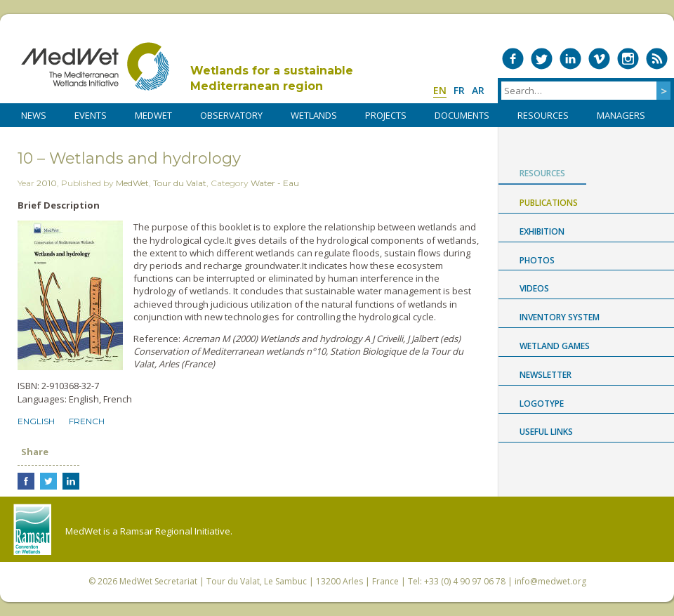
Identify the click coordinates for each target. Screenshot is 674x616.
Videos (534, 288)
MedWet (95, 66)
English (36, 421)
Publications (549, 203)
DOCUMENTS (462, 115)
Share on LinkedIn (71, 481)
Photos (537, 260)
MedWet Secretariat (158, 581)
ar (478, 90)
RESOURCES (543, 115)
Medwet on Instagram (628, 59)
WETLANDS (314, 115)
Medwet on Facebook (513, 59)
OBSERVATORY (231, 115)
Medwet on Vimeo (599, 59)
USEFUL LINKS (546, 432)
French (87, 421)
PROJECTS (386, 115)
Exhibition (542, 231)
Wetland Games (555, 346)
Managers (621, 115)
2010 (47, 183)
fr (459, 90)
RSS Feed (657, 59)
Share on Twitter (48, 481)
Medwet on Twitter (542, 59)
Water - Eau (275, 183)
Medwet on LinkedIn (570, 59)
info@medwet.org (550, 581)
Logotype (542, 404)
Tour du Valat (180, 183)
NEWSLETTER (546, 375)
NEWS (34, 115)
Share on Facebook (26, 481)
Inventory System (560, 317)
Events (91, 115)
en (440, 90)
